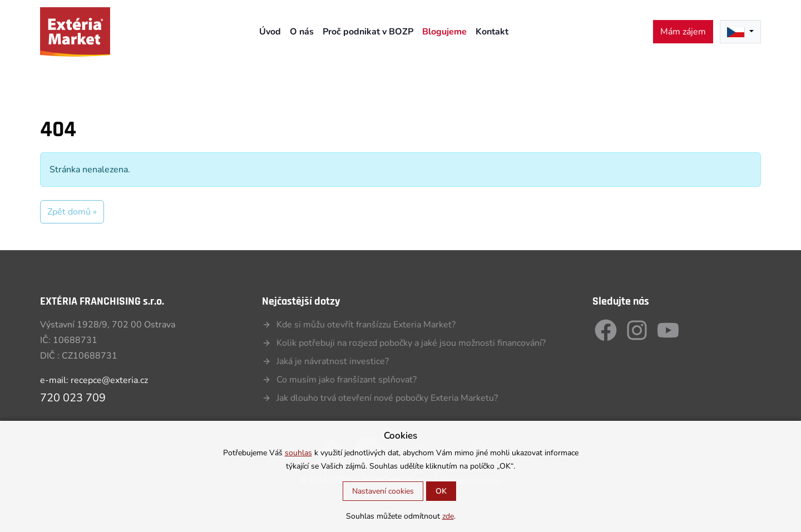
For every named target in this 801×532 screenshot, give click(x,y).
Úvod (270, 32)
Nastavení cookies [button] (383, 491)
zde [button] (448, 516)
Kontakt (492, 32)
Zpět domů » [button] (72, 212)
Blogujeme (444, 32)
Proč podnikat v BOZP (368, 32)
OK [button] (441, 491)
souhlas (298, 453)
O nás (302, 32)
